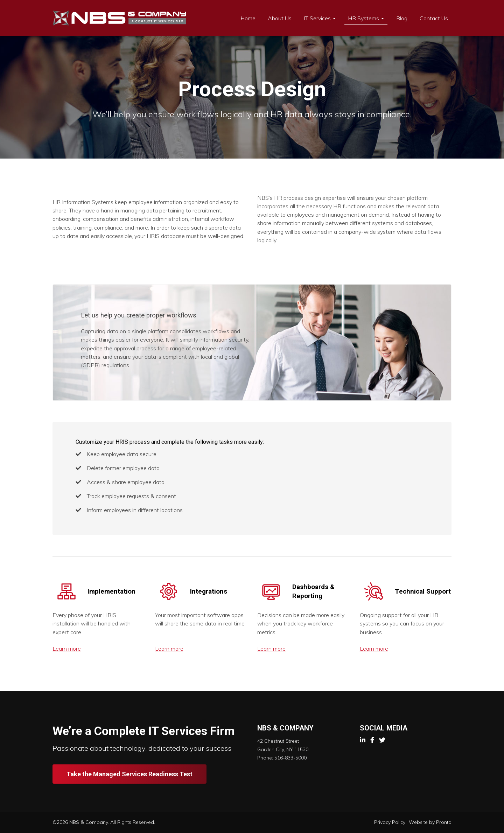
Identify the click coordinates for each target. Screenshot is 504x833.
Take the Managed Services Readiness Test (129, 774)
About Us (280, 18)
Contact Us (434, 18)
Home (248, 18)
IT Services (320, 18)
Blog (402, 18)
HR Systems (366, 18)
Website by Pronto (430, 822)
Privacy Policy (390, 822)
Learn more (67, 649)
